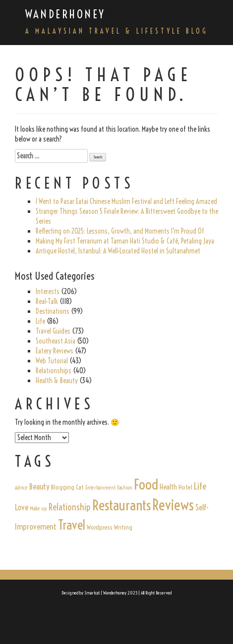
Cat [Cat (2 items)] (80, 487)
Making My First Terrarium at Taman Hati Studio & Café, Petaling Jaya (125, 241)
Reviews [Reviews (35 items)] (173, 505)
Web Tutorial (52, 361)
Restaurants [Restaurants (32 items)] (121, 505)
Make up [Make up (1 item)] (38, 508)
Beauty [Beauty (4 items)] (39, 487)
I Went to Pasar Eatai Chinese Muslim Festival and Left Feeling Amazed (126, 201)
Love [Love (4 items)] (22, 507)
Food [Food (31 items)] (146, 484)
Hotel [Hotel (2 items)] (185, 487)
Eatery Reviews (55, 351)
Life (40, 321)
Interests (48, 292)
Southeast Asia (56, 341)
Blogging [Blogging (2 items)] (63, 487)
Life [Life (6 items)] (200, 486)
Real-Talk (47, 301)
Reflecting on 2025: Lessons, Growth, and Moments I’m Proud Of (120, 231)
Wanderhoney (65, 14)
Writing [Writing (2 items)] (123, 527)
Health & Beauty (57, 381)
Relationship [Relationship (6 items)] (70, 507)
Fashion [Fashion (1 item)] (125, 488)
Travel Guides (53, 331)
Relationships (54, 371)
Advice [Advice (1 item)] (21, 488)
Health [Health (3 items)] (168, 487)
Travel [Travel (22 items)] (72, 525)
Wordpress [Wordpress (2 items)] (100, 527)
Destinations (53, 311)
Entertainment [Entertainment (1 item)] (100, 488)
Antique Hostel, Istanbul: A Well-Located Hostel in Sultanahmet (118, 251)
